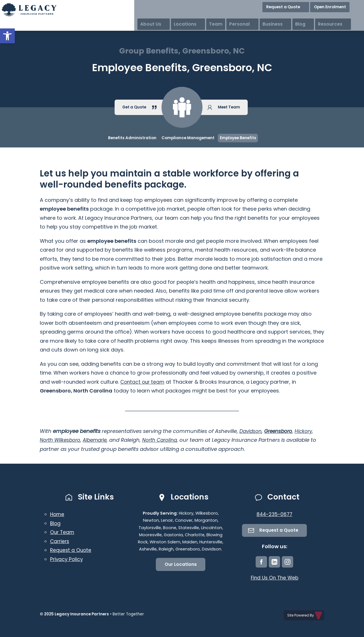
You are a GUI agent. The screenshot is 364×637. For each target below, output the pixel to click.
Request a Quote (303, 6)
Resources (349, 17)
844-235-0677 (275, 514)
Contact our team (143, 382)
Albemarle (99, 440)
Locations (227, 17)
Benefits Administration (132, 138)
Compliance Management (188, 138)
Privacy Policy (67, 559)
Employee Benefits (238, 138)
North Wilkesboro (62, 440)
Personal (276, 17)
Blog (325, 17)
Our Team (63, 532)
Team (252, 17)
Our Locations (181, 565)
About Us (198, 17)
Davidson (251, 431)
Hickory (308, 431)
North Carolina (167, 440)
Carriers (60, 541)
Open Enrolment (344, 6)
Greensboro (281, 431)
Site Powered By (305, 615)
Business (303, 17)
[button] (7, 36)
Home (58, 514)
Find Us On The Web (275, 579)
